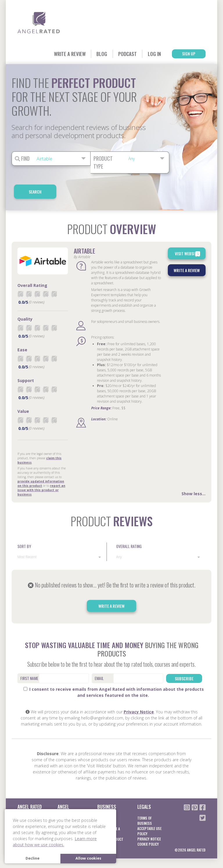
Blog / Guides (28, 804)
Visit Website (188, 235)
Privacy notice (149, 819)
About (22, 799)
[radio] (20, 275)
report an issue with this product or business (41, 471)
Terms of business (145, 801)
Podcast (122, 54)
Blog (95, 54)
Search (192, 159)
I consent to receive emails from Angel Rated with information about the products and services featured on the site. (114, 673)
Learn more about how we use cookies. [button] (55, 842)
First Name (29, 659)
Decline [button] (33, 858)
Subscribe (184, 658)
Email (99, 659)
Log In (151, 54)
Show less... (194, 474)
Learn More (66, 804)
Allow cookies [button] (88, 858)
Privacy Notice (139, 692)
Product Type (103, 163)
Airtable (84, 232)
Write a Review (61, 54)
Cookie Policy (148, 825)
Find (22, 159)
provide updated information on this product (41, 464)
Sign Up (187, 54)
